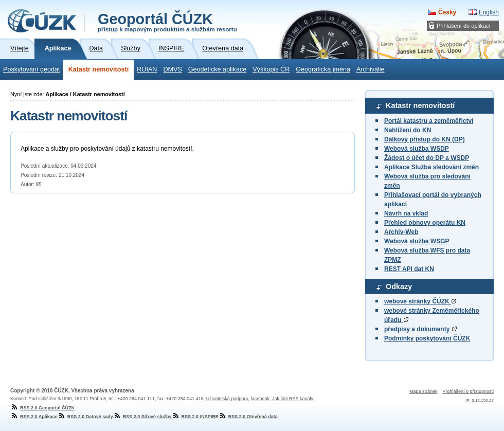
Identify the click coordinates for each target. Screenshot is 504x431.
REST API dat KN (409, 269)
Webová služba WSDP (417, 149)
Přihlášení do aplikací (464, 26)
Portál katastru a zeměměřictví (429, 121)
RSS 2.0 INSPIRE (195, 417)
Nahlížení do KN (408, 130)
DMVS (172, 69)
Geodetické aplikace (217, 69)
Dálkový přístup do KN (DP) (425, 139)
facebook (260, 399)
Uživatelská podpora (227, 399)
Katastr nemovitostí (99, 69)
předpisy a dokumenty (420, 329)
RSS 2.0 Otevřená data (248, 417)
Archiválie (371, 69)
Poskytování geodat (32, 69)
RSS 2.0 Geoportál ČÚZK (42, 408)
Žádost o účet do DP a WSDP (427, 158)
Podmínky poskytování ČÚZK (427, 338)
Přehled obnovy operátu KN (425, 223)
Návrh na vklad (406, 213)
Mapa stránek (424, 391)
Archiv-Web (401, 232)
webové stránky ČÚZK (420, 301)
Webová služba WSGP (417, 241)
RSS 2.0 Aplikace (34, 417)
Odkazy (399, 286)
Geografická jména (323, 69)
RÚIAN (147, 69)
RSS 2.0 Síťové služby (142, 417)
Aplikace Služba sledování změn (431, 167)
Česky (447, 12)
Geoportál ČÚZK (167, 22)
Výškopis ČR (271, 69)
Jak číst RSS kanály (293, 399)
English (489, 12)
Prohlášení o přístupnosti (468, 391)
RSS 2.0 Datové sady (85, 417)
